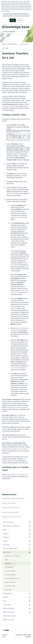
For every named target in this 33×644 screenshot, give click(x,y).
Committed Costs (16, 217)
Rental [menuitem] (5, 597)
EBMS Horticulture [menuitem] (9, 612)
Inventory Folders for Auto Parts (11, 508)
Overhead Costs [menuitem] (10, 586)
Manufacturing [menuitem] (7, 593)
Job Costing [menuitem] (7, 552)
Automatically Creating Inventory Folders (13, 499)
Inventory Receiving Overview (10, 512)
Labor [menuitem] (5, 541)
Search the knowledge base (16, 24)
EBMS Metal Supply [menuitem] (9, 616)
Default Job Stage (12, 193)
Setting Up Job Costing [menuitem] (12, 556)
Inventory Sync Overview (9, 503)
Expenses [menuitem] (6, 537)
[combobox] (15, 32)
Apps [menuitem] (5, 601)
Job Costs (5, 48)
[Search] (29, 32)
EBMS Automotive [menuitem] (9, 608)
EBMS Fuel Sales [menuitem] (8, 620)
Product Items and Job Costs (16, 407)
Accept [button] (13, 20)
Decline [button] (20, 20)
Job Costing (24, 44)
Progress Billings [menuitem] (10, 575)
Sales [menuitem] (5, 530)
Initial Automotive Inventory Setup (11, 517)
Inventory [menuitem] (6, 533)
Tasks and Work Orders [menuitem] (10, 548)
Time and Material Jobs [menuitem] (12, 578)
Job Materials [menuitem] (9, 567)
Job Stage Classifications (19, 368)
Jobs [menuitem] (6, 560)
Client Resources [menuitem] (8, 522)
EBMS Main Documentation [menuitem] (12, 526)
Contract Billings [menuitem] (10, 571)
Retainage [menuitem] (8, 590)
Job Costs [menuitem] (8, 563)
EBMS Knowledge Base (10, 44)
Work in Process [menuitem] (10, 582)
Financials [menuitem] (6, 545)
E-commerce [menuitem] (7, 605)
